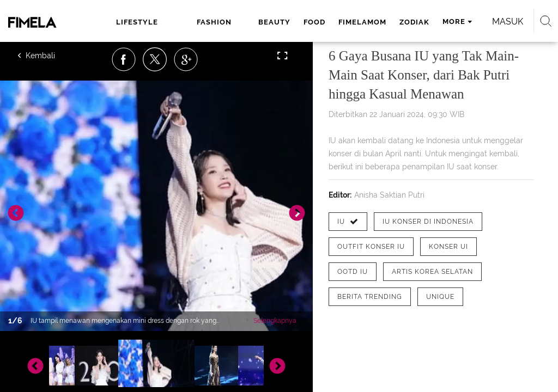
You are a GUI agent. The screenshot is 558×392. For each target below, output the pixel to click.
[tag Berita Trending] (370, 297)
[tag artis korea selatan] (432, 272)
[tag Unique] (440, 297)
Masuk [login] (508, 22)
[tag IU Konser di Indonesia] (428, 222)
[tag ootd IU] (353, 272)
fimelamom (362, 22)
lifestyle (137, 22)
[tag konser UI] (448, 247)
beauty (274, 22)
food (314, 22)
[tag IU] (348, 222)
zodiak (414, 22)
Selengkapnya (275, 321)
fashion (214, 22)
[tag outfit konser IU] (371, 247)
